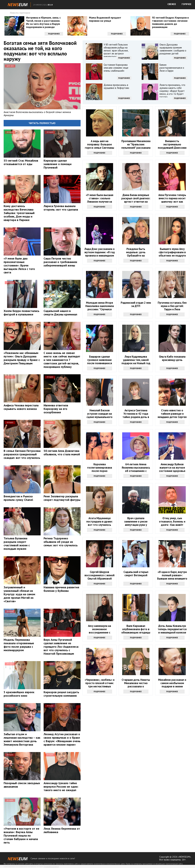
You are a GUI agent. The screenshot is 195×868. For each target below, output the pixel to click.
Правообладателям (51, 867)
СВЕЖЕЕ (172, 4)
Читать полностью (42, 123)
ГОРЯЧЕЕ (186, 4)
